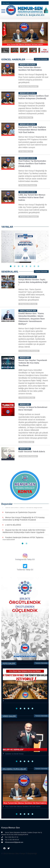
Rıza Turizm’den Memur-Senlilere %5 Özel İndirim (23, 807)
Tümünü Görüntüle (41, 59)
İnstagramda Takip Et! (25, 559)
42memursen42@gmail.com (12, 842)
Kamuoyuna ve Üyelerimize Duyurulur (21, 512)
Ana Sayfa (6, 3)
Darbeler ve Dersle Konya (14, 754)
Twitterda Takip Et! (25, 570)
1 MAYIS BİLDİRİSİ (13, 525)
